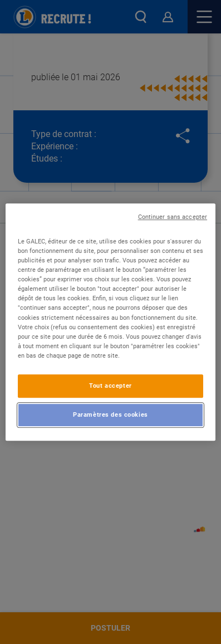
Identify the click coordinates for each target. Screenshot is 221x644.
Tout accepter (110, 386)
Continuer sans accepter (173, 217)
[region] (110, 322)
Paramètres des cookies (110, 414)
